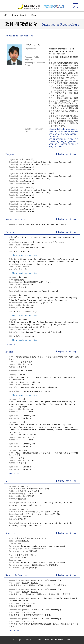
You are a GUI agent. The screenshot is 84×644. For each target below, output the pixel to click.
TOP (5, 15)
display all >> (13, 344)
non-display (71, 154)
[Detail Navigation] (75, 6)
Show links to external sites (23, 255)
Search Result (19, 15)
